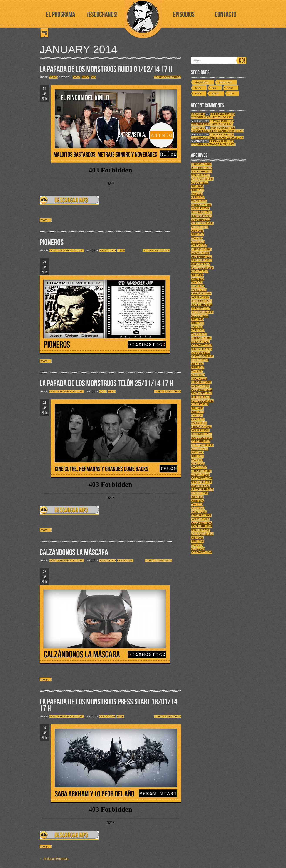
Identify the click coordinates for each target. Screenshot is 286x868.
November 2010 (202, 438)
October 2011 (201, 397)
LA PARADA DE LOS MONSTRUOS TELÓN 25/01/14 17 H (106, 384)
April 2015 (198, 242)
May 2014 (197, 283)
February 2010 (201, 471)
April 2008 (198, 549)
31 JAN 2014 (44, 94)
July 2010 (197, 453)
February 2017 (201, 164)
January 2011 (200, 430)
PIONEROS (52, 243)
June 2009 (198, 501)
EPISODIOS (184, 15)
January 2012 (200, 386)
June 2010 (198, 456)
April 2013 (198, 331)
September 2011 (202, 401)
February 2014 (201, 294)
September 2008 (202, 534)
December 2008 (202, 523)
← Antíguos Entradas (54, 859)
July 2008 (197, 538)
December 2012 (202, 345)
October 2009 (201, 486)
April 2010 (198, 464)
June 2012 (198, 368)
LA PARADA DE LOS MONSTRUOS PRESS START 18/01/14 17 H (108, 705)
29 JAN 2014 (44, 267)
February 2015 (201, 249)
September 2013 (202, 312)
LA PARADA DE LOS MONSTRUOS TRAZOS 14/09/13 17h (213, 143)
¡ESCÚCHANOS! (102, 15)
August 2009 (200, 493)
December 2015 (202, 212)
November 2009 (202, 482)
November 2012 (202, 349)
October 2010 (201, 442)
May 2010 (197, 460)
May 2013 (197, 327)
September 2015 (202, 223)
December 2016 (202, 168)
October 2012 (201, 353)
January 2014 (200, 297)
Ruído (85, 77)
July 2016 (197, 186)
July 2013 (197, 319)
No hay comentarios (167, 77)
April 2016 (198, 197)
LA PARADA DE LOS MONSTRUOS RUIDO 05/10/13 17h (213, 116)
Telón (121, 251)
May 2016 (197, 194)
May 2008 (197, 545)
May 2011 (197, 416)
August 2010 (200, 449)
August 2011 (200, 405)
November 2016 (202, 172)
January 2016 (200, 209)
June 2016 (198, 190)
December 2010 (202, 434)
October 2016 (201, 175)
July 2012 (197, 364)
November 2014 (202, 260)
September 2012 (202, 356)
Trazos (215, 94)
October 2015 (201, 220)
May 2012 (197, 371)
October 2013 (201, 308)
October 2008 (201, 530)
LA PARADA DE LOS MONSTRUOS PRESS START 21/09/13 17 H (217, 129)
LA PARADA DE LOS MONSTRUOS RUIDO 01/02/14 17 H (106, 69)
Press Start (125, 560)
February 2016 (201, 205)
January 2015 (200, 253)
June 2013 (198, 323)
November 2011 (202, 393)
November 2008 (202, 527)
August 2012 (200, 360)
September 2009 (202, 490)
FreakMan (198, 114)
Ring (214, 88)
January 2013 (200, 342)
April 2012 (198, 375)
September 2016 (202, 179)
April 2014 (198, 286)
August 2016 (200, 183)
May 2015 (197, 238)
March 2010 (199, 467)
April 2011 (198, 419)
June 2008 (198, 541)
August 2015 (200, 227)
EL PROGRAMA (61, 15)
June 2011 (198, 412)
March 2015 (199, 246)
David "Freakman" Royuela (67, 251)
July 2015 (197, 231)
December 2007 (202, 552)
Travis (53, 77)
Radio (77, 77)
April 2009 (198, 508)
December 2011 (202, 390)
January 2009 (200, 519)
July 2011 (197, 408)
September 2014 (202, 268)
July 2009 (197, 497)
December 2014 (202, 257)
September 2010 (202, 445)
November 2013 (202, 305)
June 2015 (198, 234)
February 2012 (201, 382)
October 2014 (201, 264)
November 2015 (202, 216)
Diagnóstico (107, 251)
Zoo (93, 77)
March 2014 (199, 290)
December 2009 (202, 478)
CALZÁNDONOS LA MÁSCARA (74, 553)
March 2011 (199, 423)
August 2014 (200, 271)
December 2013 (202, 301)
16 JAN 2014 (44, 733)
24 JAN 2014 (44, 408)
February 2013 (201, 338)
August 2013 (200, 316)
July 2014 (197, 275)
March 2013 (199, 334)
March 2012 (199, 379)
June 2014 (198, 279)
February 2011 (201, 427)
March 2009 (199, 512)
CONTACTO (226, 15)
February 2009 (201, 515)
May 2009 (197, 504)
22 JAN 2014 (44, 577)
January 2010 (200, 475)
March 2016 (199, 201)
